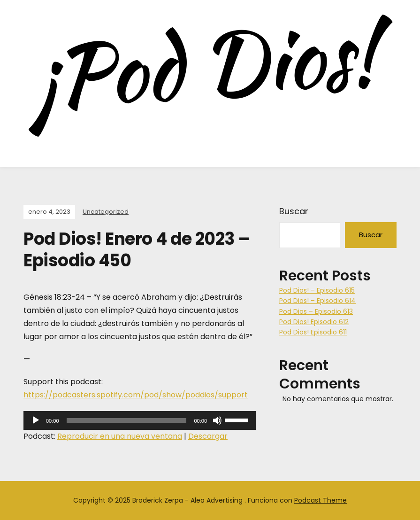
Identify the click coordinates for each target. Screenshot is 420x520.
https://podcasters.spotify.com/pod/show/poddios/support (136, 395)
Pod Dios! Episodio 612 (314, 322)
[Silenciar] (217, 420)
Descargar (208, 436)
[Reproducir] (36, 420)
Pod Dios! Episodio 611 (313, 332)
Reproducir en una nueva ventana (120, 436)
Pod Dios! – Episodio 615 (317, 290)
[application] (140, 420)
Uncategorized (106, 212)
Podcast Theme (321, 500)
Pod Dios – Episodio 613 (316, 311)
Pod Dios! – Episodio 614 (317, 301)
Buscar (294, 211)
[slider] (127, 420)
